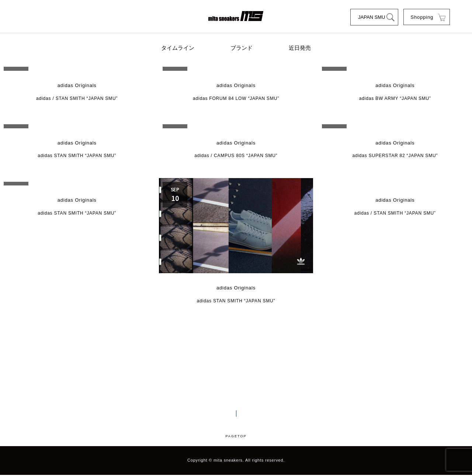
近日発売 (299, 48)
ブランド (242, 48)
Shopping (422, 17)
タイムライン (179, 48)
